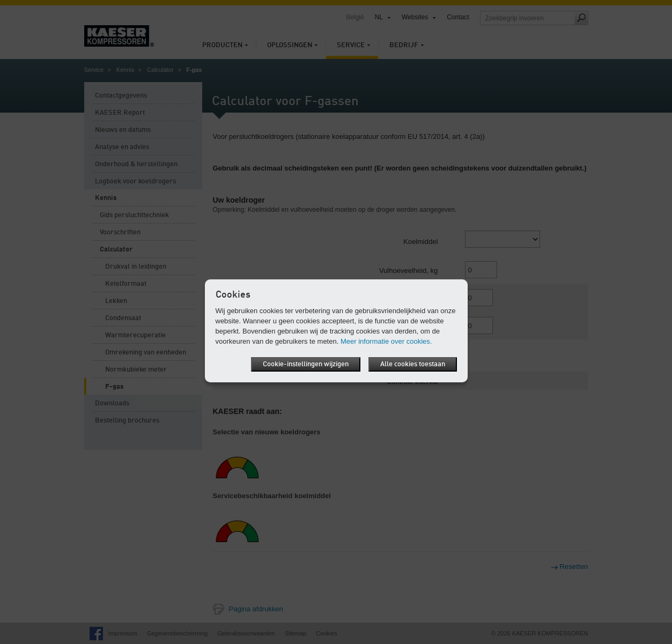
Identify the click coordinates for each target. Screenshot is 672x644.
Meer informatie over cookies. (386, 341)
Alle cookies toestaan (413, 364)
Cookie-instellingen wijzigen (306, 364)
